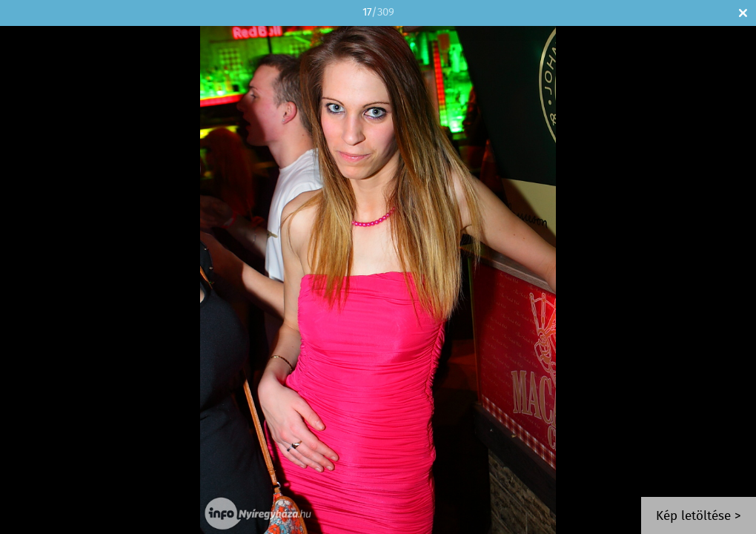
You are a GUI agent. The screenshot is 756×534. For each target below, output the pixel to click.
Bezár (743, 13)
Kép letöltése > (699, 517)
